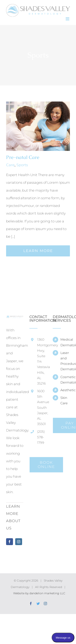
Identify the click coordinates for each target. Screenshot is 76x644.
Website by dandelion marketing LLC (39, 593)
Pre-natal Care (23, 157)
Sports (22, 165)
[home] (15, 319)
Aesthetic (65, 390)
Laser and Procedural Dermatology (65, 361)
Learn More (38, 251)
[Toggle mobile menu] (68, 19)
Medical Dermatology (65, 342)
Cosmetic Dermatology (65, 380)
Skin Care (64, 400)
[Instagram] (19, 542)
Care (10, 165)
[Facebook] (10, 542)
